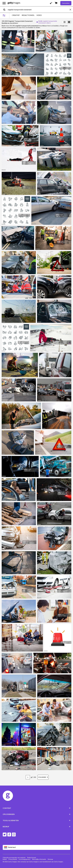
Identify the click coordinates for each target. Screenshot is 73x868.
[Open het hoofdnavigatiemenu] (4, 3)
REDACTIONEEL (28, 15)
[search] (5, 10)
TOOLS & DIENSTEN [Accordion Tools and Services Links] (37, 820)
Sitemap (50, 859)
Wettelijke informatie (39, 859)
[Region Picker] (37, 847)
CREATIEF (16, 15)
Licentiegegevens (25, 859)
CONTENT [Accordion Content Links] (37, 808)
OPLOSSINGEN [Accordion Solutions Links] (37, 814)
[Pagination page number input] (28, 777)
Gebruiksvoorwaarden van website (14, 858)
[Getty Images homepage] (14, 3)
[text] (38, 10)
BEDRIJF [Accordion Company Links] (37, 827)
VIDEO (39, 15)
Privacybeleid (13, 859)
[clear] (71, 10)
